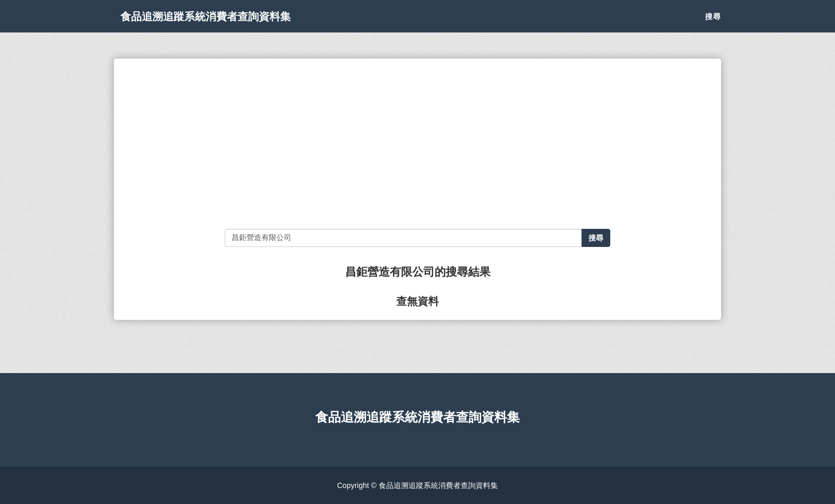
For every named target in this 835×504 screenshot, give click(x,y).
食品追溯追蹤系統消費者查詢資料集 (233, 27)
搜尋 (713, 27)
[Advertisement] (417, 144)
